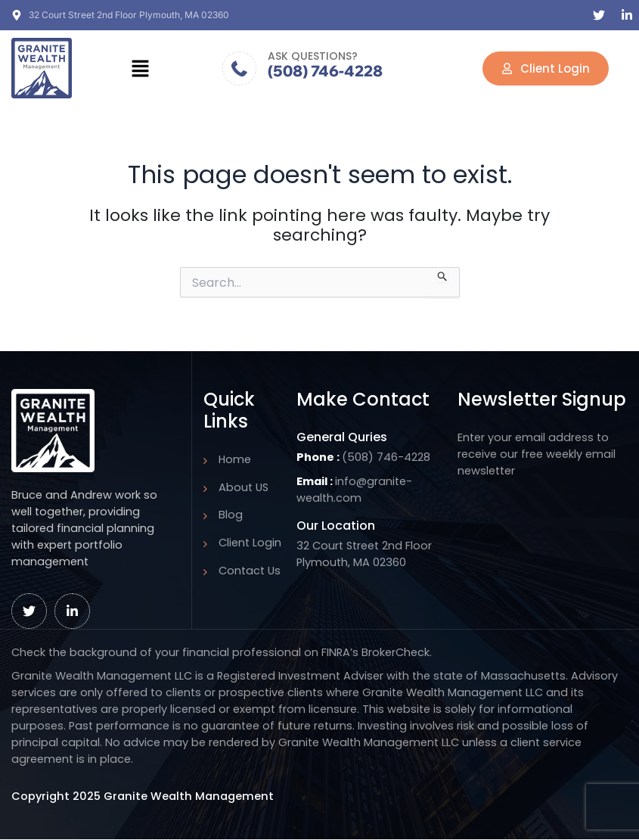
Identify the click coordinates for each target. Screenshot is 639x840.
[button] (140, 68)
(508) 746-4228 (325, 71)
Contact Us (250, 571)
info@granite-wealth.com (354, 490)
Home (235, 459)
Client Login (250, 543)
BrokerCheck (395, 652)
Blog (231, 515)
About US (244, 487)
